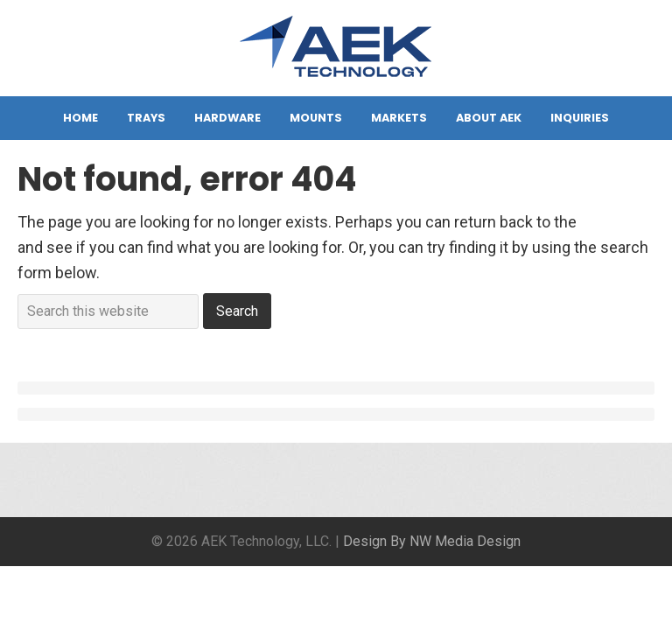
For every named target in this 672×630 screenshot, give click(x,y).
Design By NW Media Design (432, 541)
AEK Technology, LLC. (336, 52)
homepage (617, 222)
